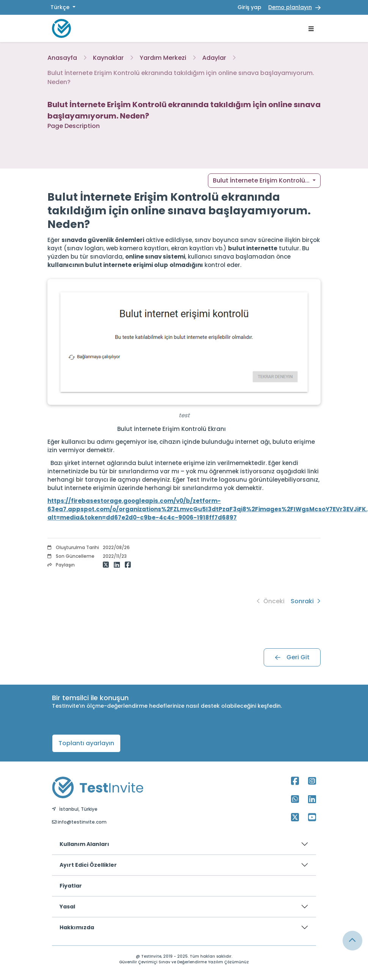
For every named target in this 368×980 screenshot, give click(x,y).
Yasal (67, 907)
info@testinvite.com (79, 822)
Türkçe (61, 7)
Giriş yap (249, 7)
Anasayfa (62, 58)
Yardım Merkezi (163, 58)
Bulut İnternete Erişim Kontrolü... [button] (262, 180)
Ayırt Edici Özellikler (88, 865)
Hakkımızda (77, 927)
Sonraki (306, 601)
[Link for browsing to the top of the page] (352, 941)
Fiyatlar (71, 886)
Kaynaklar (108, 58)
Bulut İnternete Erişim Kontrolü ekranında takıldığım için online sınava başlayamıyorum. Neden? (181, 77)
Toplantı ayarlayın (86, 743)
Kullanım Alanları (84, 844)
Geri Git (292, 657)
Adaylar (214, 58)
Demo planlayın (290, 7)
